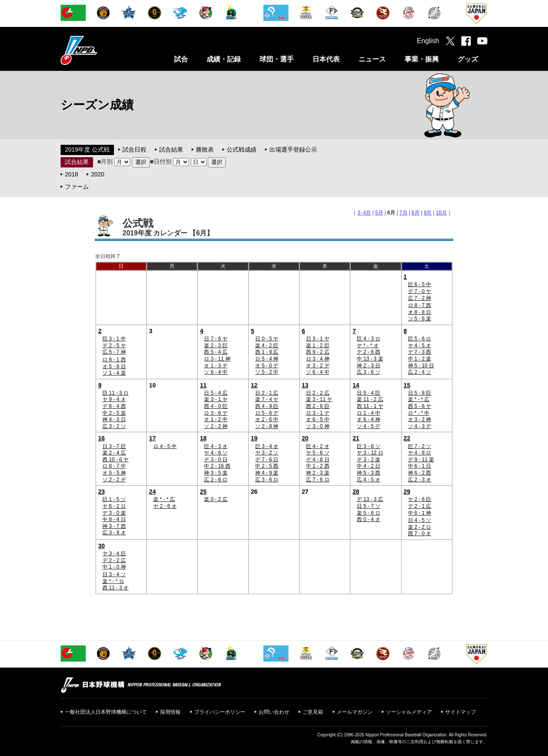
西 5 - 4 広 (216, 352)
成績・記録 (224, 59)
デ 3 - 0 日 (216, 460)
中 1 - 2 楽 (420, 359)
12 (254, 385)
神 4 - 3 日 (114, 419)
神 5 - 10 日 (421, 366)
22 (407, 438)
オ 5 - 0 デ (267, 366)
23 (102, 492)
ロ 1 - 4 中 (369, 413)
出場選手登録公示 (293, 149)
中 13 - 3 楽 (370, 359)
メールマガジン (355, 712)
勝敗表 (205, 149)
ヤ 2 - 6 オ (165, 506)
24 (152, 492)
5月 (379, 213)
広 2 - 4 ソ (420, 372)
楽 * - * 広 (419, 399)
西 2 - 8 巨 (318, 406)
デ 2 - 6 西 (369, 352)
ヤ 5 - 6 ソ (318, 453)
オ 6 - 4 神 (369, 419)
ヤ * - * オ (368, 346)
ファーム (77, 187)
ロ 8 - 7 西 (420, 305)
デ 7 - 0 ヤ (420, 291)
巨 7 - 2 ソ (420, 446)
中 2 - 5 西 (267, 466)
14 (356, 385)
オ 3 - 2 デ (318, 366)
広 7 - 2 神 (420, 298)
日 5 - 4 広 (216, 393)
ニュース (372, 59)
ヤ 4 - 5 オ (420, 346)
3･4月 (364, 213)
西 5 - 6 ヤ (420, 406)
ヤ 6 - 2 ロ (114, 506)
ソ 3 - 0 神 (318, 426)
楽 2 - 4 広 (114, 453)
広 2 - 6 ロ (216, 480)
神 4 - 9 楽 (267, 473)
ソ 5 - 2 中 (267, 372)
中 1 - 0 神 (114, 567)
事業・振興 (422, 59)
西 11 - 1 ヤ (370, 406)
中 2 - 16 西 (217, 466)
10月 (441, 213)
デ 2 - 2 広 (114, 560)
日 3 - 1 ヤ (318, 339)
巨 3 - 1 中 (114, 339)
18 (203, 438)
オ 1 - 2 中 (216, 419)
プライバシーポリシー (220, 712)
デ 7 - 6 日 (267, 460)
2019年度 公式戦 (87, 149)
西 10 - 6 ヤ (115, 460)
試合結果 (171, 149)
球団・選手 (277, 59)
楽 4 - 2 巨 (267, 346)
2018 (71, 174)
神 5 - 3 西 (369, 473)
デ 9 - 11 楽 (421, 460)
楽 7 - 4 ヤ (267, 399)
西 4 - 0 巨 (216, 406)
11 (203, 385)
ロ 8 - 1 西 (114, 360)
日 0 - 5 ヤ (267, 339)
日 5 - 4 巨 (369, 393)
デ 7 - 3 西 (420, 352)
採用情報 (170, 712)
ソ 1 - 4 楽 (114, 373)
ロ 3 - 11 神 (217, 359)
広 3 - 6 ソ (369, 372)
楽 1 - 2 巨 (318, 346)
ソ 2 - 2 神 (216, 426)
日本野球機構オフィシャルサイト (100, 50)
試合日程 (134, 149)
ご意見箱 (313, 712)
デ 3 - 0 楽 (114, 513)
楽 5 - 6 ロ (369, 513)
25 (203, 492)
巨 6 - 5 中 (420, 284)
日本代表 (326, 59)
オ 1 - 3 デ (216, 366)
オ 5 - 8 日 (114, 366)
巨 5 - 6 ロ (420, 339)
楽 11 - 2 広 (370, 399)
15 (407, 385)
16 (102, 438)
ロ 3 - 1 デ (318, 413)
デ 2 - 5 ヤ (114, 346)
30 (102, 546)
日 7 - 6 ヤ (216, 339)
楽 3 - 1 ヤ (216, 399)
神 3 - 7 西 (114, 526)
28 (356, 492)
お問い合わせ (274, 712)
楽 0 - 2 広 (216, 499)
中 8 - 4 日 (114, 519)
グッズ (468, 59)
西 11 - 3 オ (115, 588)
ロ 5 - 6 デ (267, 413)
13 (305, 385)
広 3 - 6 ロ (267, 480)
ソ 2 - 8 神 (267, 426)
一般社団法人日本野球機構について (106, 712)
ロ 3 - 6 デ (216, 413)
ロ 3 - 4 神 (318, 359)
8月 (415, 213)
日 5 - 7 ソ (369, 506)
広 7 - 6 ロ (318, 480)
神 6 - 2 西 (420, 473)
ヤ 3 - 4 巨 (114, 554)
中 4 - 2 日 (369, 466)
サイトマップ (461, 712)
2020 (98, 174)
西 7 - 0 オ (420, 533)
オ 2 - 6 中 (267, 419)
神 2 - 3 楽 (318, 473)
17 (152, 438)
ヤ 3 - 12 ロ (370, 453)
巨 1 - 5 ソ (114, 499)
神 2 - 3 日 (369, 366)
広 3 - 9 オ (114, 533)
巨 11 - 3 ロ (115, 393)
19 (254, 438)
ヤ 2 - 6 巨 (420, 499)
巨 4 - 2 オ (318, 446)
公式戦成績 (242, 149)
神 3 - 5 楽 (216, 473)
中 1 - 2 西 (318, 466)
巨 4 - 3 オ (216, 446)
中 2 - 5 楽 (114, 413)
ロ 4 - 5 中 (165, 446)
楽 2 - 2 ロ (420, 527)
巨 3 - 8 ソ (369, 446)
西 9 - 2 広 (318, 352)
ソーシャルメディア (409, 712)
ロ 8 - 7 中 (114, 466)
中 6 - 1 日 (420, 466)
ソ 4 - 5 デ (369, 426)
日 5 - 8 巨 (420, 393)
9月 (428, 213)
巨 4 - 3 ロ (369, 339)
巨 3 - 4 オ (267, 446)
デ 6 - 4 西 (114, 406)
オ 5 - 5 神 (114, 473)
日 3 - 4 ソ (114, 574)
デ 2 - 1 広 (420, 506)
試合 (181, 59)
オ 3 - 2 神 (420, 419)
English (428, 41)
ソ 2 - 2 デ (114, 480)
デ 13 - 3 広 (370, 499)
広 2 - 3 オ (420, 480)
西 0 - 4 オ (369, 519)
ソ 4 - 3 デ (420, 426)
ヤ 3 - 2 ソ (267, 453)
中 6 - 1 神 (420, 513)
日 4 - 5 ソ (420, 520)
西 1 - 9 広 (267, 352)
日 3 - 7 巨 (114, 446)
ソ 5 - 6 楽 (420, 319)
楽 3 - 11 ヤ (319, 399)
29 (407, 492)
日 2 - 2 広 (318, 393)
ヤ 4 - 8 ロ (420, 453)
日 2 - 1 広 (267, 393)
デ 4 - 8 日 (318, 460)
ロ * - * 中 (419, 413)
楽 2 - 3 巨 (216, 346)
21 (356, 438)
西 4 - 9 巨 (267, 406)
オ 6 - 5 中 (318, 419)
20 (305, 438)
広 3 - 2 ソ (114, 426)
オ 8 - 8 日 (420, 312)
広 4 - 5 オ (369, 480)
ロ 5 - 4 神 (267, 359)
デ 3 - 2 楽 (369, 460)
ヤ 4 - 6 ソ (216, 453)
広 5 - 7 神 (114, 352)
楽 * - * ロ (113, 581)
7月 (404, 213)
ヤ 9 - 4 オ (114, 399)
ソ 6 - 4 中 (216, 372)
